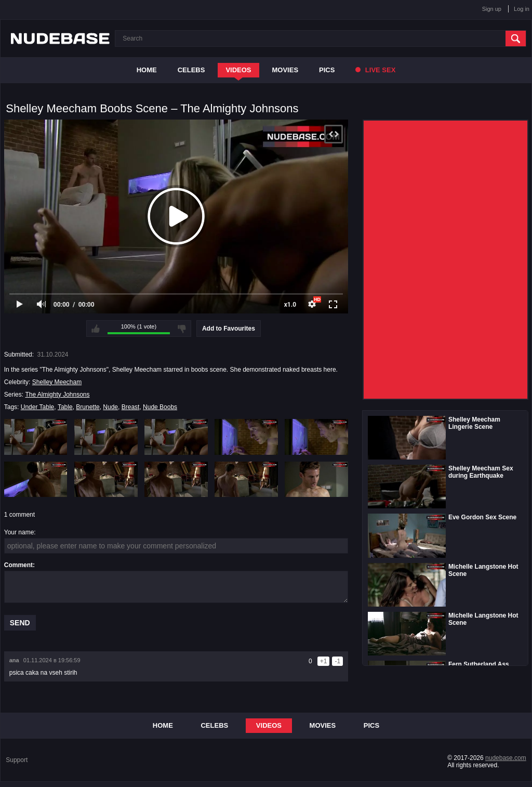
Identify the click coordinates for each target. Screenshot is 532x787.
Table (65, 407)
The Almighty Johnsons (57, 395)
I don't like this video (182, 329)
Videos (238, 70)
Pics (327, 70)
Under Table (38, 407)
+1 (324, 661)
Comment (18, 565)
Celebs (191, 70)
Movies (285, 70)
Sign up (492, 9)
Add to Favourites (229, 329)
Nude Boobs (160, 407)
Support (17, 760)
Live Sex (375, 70)
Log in (522, 9)
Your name (19, 532)
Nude (110, 407)
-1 (337, 661)
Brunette (88, 407)
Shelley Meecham (57, 382)
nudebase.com (506, 758)
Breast (131, 407)
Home (147, 70)
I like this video (96, 329)
